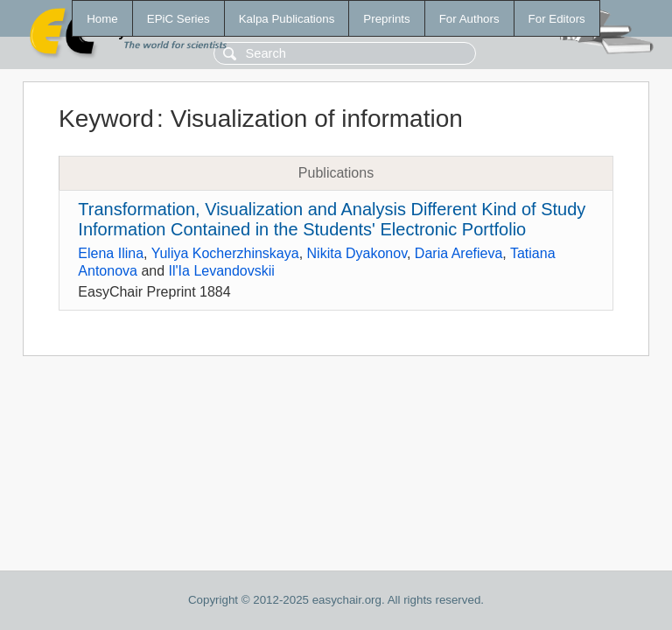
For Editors (557, 19)
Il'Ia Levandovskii (222, 271)
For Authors (469, 19)
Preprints (386, 19)
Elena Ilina (111, 253)
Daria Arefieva (459, 253)
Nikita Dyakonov (357, 253)
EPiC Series (178, 19)
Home (102, 19)
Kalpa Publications (287, 19)
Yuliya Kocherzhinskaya (225, 253)
